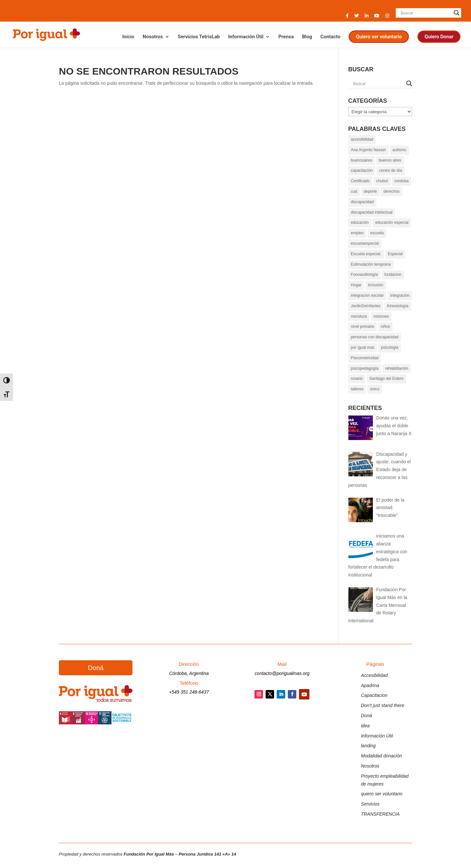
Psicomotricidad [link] (365, 358)
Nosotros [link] (153, 37)
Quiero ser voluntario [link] (379, 37)
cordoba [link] (401, 181)
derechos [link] (391, 191)
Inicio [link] (128, 37)
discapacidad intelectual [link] (372, 212)
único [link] (375, 389)
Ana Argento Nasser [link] (368, 150)
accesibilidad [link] (362, 139)
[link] (46, 34)
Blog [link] (307, 37)
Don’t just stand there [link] (382, 705)
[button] (347, 18)
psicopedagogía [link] (365, 368)
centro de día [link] (391, 170)
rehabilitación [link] (397, 368)
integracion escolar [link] (367, 295)
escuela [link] (377, 233)
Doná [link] (366, 716)
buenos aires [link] (390, 160)
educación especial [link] (392, 222)
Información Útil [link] (246, 37)
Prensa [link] (286, 37)
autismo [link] (399, 150)
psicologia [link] (389, 347)
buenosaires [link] (362, 160)
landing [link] (368, 746)
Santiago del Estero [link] (386, 379)
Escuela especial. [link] (366, 254)
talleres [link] (357, 389)
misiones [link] (381, 316)
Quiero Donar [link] (439, 37)
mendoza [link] (359, 316)
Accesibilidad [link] (374, 675)
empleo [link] (357, 233)
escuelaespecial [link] (365, 243)
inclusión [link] (376, 285)
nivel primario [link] (363, 327)
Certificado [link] (360, 181)
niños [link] (385, 327)
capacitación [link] (362, 170)
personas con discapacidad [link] (375, 337)
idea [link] (365, 726)
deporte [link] (370, 191)
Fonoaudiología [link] (365, 275)
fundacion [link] (393, 275)
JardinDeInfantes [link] (366, 306)
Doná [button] (96, 668)
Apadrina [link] (370, 685)
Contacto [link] (330, 37)
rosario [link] (357, 379)
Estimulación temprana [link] (371, 264)
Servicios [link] (370, 804)
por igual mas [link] (363, 347)
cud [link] (354, 191)
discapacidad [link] (362, 202)
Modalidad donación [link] (381, 756)
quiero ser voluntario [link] (382, 794)
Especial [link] (395, 254)
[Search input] (426, 13)
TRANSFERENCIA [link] (380, 814)
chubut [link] (382, 181)
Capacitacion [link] (374, 695)
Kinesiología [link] (398, 306)
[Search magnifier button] (457, 13)
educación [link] (360, 222)
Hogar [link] (356, 285)
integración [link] (400, 295)
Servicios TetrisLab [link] (199, 37)
